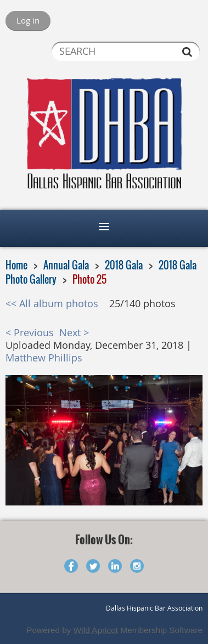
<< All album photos (52, 304)
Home (16, 265)
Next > (74, 333)
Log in (28, 20)
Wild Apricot (96, 630)
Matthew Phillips (44, 358)
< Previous (30, 333)
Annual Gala (66, 265)
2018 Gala (124, 265)
